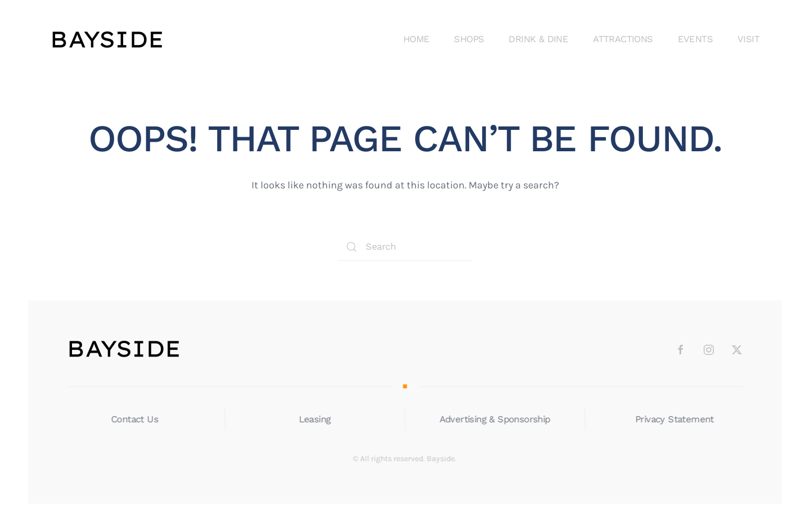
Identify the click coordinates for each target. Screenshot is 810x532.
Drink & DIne (538, 39)
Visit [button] (748, 39)
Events (695, 39)
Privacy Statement (674, 419)
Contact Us (134, 419)
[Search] (405, 247)
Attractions (623, 39)
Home (417, 39)
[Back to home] (107, 39)
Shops (469, 39)
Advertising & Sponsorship (494, 419)
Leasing (314, 419)
